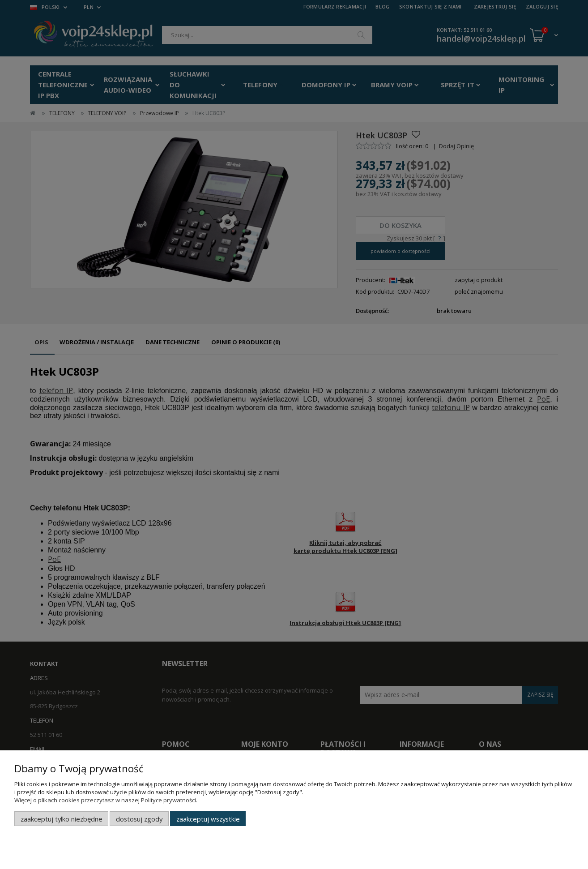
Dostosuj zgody (139, 819)
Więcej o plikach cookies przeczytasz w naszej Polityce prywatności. (106, 800)
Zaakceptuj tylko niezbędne (62, 819)
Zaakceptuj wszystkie (208, 819)
